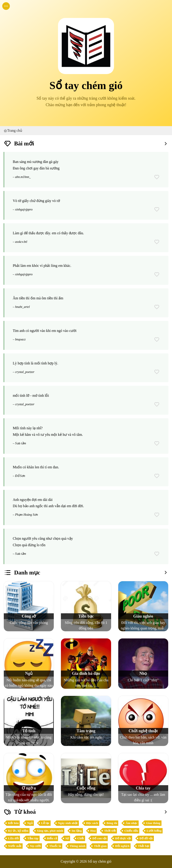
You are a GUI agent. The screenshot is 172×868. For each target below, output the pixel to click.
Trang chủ (13, 131)
